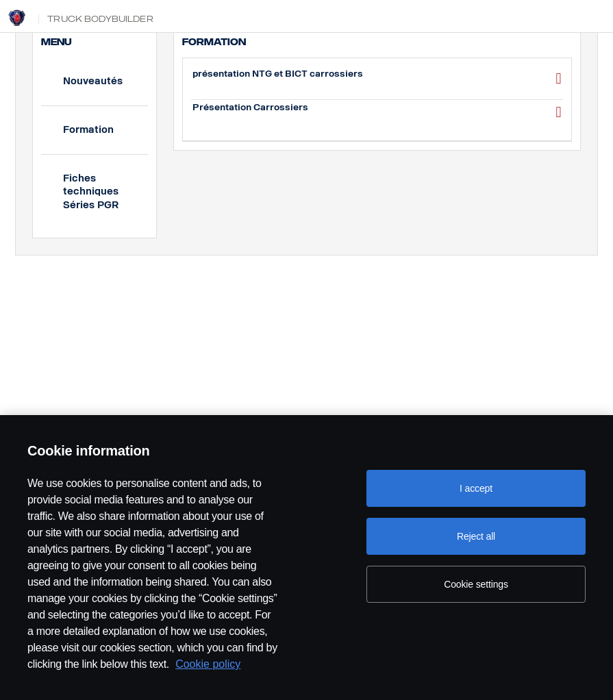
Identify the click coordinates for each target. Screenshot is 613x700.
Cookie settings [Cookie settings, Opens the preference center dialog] (476, 584)
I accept (476, 488)
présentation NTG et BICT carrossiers (377, 78)
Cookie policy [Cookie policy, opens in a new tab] (208, 664)
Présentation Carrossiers (377, 112)
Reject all (476, 536)
